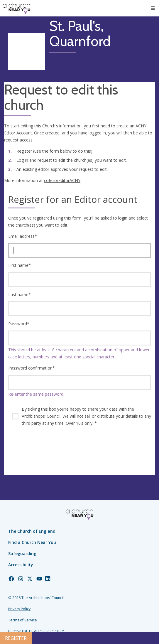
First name (20, 265)
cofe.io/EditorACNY (62, 180)
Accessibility (21, 565)
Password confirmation (32, 368)
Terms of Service (23, 620)
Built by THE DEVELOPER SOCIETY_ (37, 631)
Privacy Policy (19, 609)
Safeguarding (22, 553)
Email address (23, 236)
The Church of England (32, 531)
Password (19, 324)
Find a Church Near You (32, 542)
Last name (20, 295)
